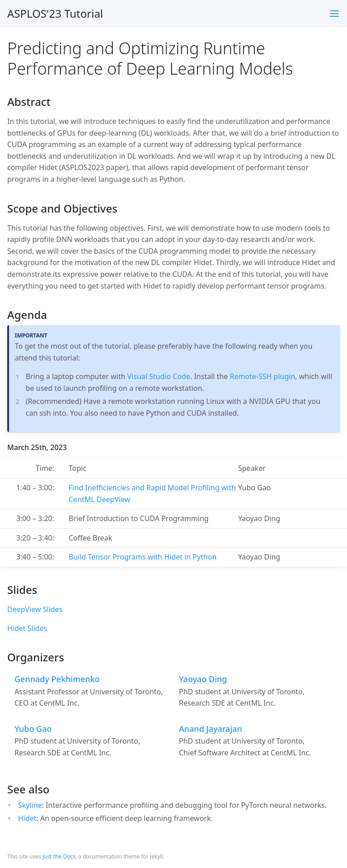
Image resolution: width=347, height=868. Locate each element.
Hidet (27, 818)
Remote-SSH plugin (262, 376)
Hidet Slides (27, 628)
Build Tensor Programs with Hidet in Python (143, 557)
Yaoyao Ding (203, 679)
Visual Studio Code (159, 376)
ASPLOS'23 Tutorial (55, 13)
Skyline (30, 805)
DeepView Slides (35, 609)
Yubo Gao (33, 729)
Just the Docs (59, 856)
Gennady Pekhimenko (57, 679)
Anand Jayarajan (211, 729)
